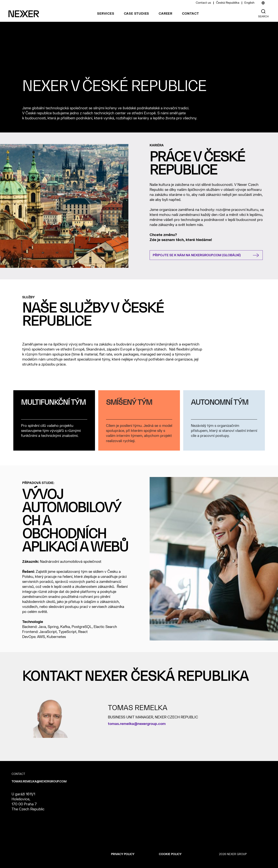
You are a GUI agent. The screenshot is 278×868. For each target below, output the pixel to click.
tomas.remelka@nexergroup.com (137, 724)
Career (166, 14)
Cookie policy (170, 854)
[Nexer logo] (24, 14)
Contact (191, 14)
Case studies (137, 14)
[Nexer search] (263, 11)
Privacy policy (123, 854)
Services (106, 14)
